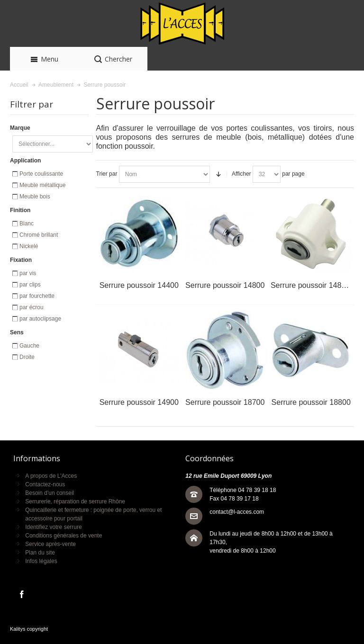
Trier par (107, 174)
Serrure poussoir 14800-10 (316, 285)
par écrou (32, 307)
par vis (28, 273)
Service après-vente (50, 544)
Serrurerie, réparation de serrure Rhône (75, 501)
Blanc (27, 224)
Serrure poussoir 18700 (225, 402)
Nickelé (29, 246)
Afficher (241, 174)
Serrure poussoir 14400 (139, 285)
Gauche (29, 346)
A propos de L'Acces (51, 476)
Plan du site (40, 553)
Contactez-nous (45, 484)
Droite (27, 357)
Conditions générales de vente (64, 536)
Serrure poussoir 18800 (311, 402)
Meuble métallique (42, 185)
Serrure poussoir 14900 (139, 402)
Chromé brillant (39, 235)
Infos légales (41, 561)
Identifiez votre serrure (53, 527)
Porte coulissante (41, 174)
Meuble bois (35, 197)
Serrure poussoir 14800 (225, 285)
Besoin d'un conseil (50, 493)
